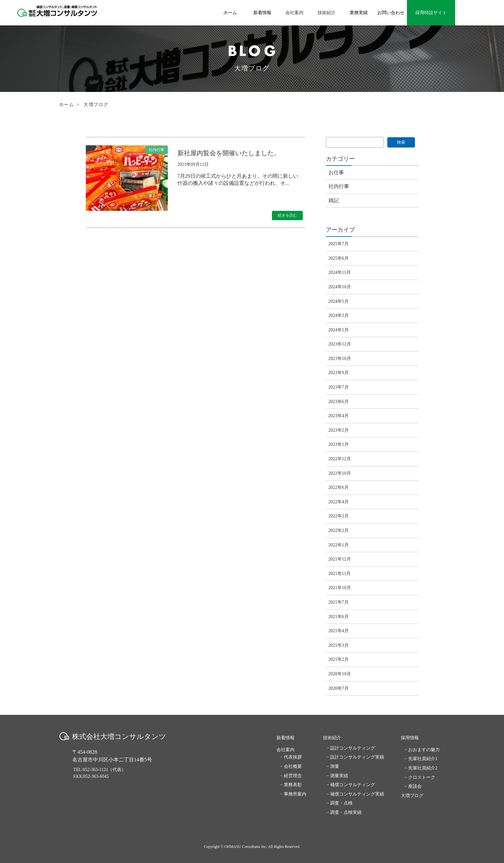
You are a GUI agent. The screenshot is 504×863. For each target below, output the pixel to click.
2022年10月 (340, 473)
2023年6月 (339, 402)
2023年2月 (339, 430)
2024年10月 (340, 287)
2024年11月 (340, 272)
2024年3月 (339, 315)
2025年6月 (339, 258)
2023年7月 (339, 387)
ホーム (67, 105)
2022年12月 (340, 459)
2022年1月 (339, 545)
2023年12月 (340, 344)
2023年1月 (339, 444)
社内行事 (339, 186)
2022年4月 (339, 502)
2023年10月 (340, 359)
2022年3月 (339, 516)
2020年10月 (340, 674)
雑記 (334, 200)
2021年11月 (340, 574)
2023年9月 (339, 373)
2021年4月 (339, 631)
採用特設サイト (431, 13)
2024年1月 (339, 330)
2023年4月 (339, 416)
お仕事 (336, 172)
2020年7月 (339, 688)
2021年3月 (339, 645)
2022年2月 (339, 530)
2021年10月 (340, 588)
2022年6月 (339, 487)
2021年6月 (339, 617)
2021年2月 (339, 659)
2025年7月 (339, 244)
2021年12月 (340, 559)
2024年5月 (339, 301)
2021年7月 (339, 602)
